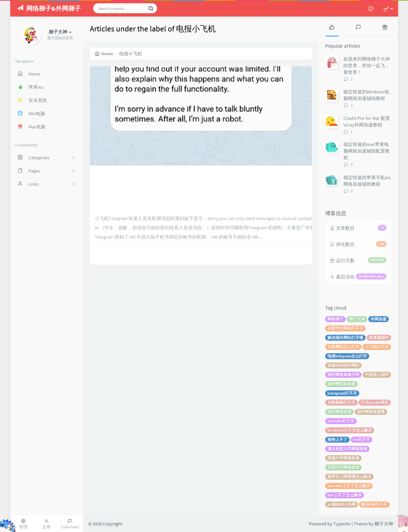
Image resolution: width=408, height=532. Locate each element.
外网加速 (379, 319)
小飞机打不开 (377, 347)
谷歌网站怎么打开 (343, 347)
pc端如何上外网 (342, 504)
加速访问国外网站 (343, 365)
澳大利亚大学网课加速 (347, 449)
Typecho (342, 524)
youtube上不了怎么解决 (349, 486)
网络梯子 (335, 319)
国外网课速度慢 (371, 412)
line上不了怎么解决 (345, 495)
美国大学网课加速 (343, 458)
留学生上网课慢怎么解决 (349, 477)
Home (104, 54)
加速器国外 (379, 338)
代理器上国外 (377, 375)
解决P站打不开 (374, 504)
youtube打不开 (341, 421)
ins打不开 (361, 439)
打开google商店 (375, 402)
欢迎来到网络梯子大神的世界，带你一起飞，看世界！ (367, 66)
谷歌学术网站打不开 (345, 328)
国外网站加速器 (341, 384)
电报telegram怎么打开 (347, 356)
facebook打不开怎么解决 (350, 430)
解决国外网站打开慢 (345, 338)
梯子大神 (357, 319)
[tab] (332, 26)
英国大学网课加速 (343, 467)
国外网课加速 (339, 412)
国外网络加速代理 (343, 375)
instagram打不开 (342, 393)
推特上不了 (337, 439)
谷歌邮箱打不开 (341, 402)
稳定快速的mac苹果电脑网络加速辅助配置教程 (367, 151)
